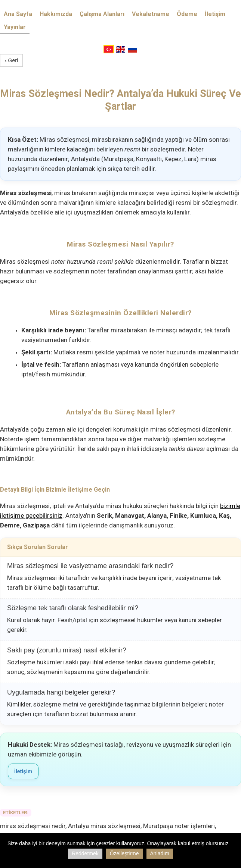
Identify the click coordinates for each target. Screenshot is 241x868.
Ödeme (187, 14)
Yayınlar (15, 27)
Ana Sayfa (18, 14)
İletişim (215, 14)
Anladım (160, 853)
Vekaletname (151, 14)
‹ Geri (11, 60)
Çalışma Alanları (102, 14)
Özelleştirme (124, 853)
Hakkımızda (56, 14)
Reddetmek (85, 853)
